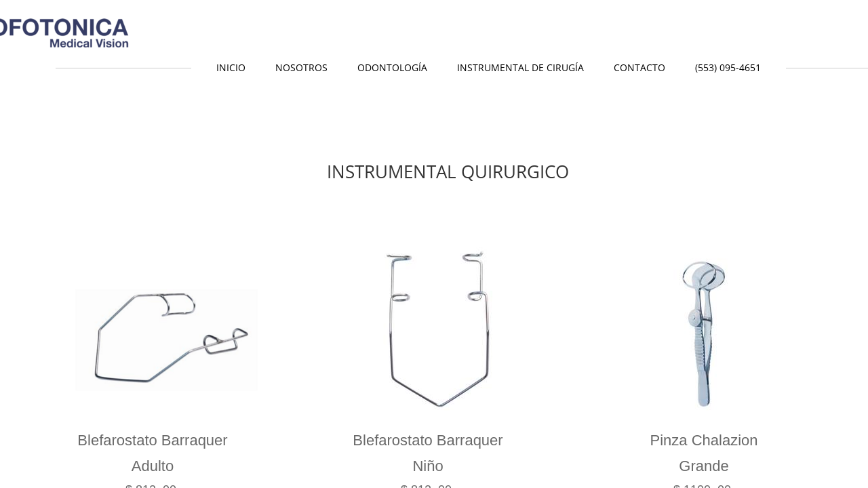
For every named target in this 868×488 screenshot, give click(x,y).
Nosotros (301, 67)
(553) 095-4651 (728, 67)
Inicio (231, 67)
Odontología (392, 67)
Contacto (639, 67)
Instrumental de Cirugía (520, 67)
